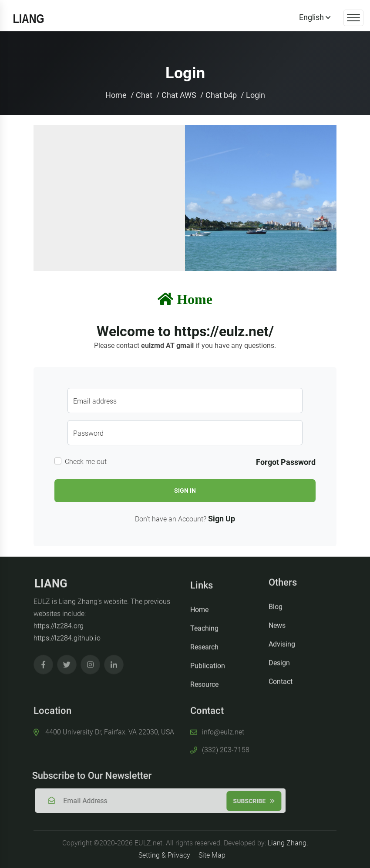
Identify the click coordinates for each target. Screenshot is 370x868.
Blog (276, 603)
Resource (204, 687)
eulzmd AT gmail (167, 346)
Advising (282, 641)
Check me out (86, 462)
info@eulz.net (223, 729)
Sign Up (222, 519)
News (277, 622)
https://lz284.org (59, 623)
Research (204, 650)
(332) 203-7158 (226, 747)
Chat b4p (221, 95)
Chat (144, 95)
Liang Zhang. (288, 843)
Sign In (185, 491)
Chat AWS (179, 95)
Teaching (204, 631)
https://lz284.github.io (67, 635)
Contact (281, 678)
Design (279, 659)
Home (116, 95)
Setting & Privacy (164, 855)
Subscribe (257, 801)
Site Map (212, 855)
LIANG (51, 581)
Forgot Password (286, 462)
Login (256, 95)
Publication (208, 669)
